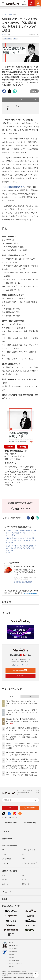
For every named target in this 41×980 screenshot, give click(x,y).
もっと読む (8, 553)
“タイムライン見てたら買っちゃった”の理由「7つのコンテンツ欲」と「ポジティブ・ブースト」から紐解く (22, 712)
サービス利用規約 (14, 961)
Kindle (10, 447)
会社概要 (12, 958)
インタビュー (7, 875)
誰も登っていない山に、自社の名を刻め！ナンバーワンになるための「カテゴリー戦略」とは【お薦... (21, 548)
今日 (11, 696)
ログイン (20, 676)
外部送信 (12, 967)
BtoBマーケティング (28, 850)
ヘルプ (11, 943)
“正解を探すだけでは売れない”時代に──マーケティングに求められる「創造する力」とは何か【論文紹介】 (22, 737)
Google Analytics (7, 39)
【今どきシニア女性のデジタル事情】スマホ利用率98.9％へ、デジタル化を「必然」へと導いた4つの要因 (22, 746)
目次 (28, 100)
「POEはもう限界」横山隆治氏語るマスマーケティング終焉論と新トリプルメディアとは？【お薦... (21, 533)
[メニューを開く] (3, 3)
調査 (23, 875)
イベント (7, 892)
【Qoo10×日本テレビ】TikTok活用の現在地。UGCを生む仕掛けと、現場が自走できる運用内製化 (22, 721)
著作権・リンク (13, 946)
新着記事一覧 (9, 839)
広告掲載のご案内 (11, 823)
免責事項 (12, 955)
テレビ (4, 854)
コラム (15, 39)
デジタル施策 (7, 859)
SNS (23, 859)
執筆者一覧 (25, 884)
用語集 (6, 899)
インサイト (6, 863)
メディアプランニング (29, 863)
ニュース (7, 832)
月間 (30, 696)
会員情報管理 (13, 952)
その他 (23, 447)
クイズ (24, 880)
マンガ (4, 880)
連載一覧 (5, 884)
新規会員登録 (20, 670)
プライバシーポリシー (15, 964)
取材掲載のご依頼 (30, 823)
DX (3, 850)
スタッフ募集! (13, 949)
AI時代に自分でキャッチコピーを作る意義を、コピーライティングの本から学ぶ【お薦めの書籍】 (21, 540)
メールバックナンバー (20, 665)
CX (23, 854)
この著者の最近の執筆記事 (23, 582)
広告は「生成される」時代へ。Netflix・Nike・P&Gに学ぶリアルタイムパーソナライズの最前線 (22, 703)
